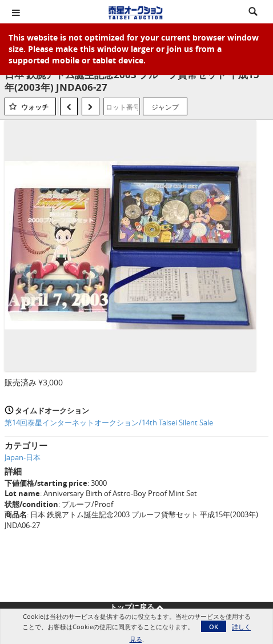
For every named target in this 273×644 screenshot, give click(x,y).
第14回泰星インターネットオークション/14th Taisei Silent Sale (109, 422)
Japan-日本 (23, 457)
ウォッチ (35, 107)
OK (214, 627)
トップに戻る (136, 607)
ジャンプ (165, 107)
